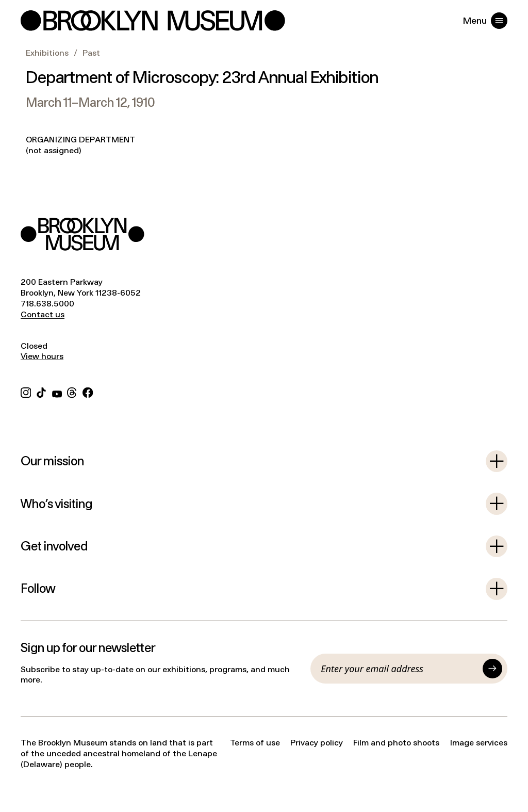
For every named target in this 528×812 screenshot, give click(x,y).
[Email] (399, 669)
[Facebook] (88, 391)
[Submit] (492, 669)
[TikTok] (41, 391)
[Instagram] (26, 391)
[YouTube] (57, 391)
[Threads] (72, 391)
